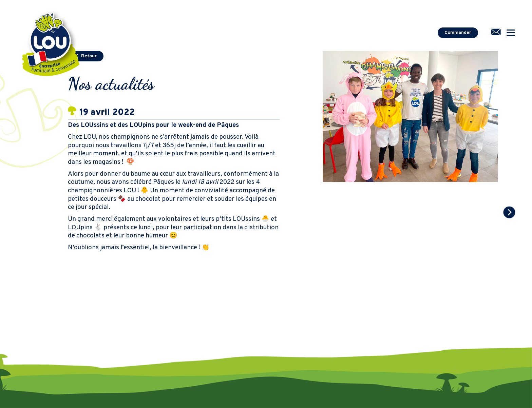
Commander (458, 33)
